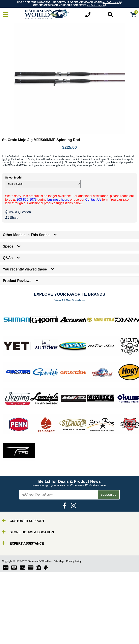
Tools (12, 641)
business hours (58, 200)
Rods (12, 623)
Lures (12, 634)
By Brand (15, 619)
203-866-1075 (27, 200)
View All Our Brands (69, 300)
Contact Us (93, 200)
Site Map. (59, 561)
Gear (12, 637)
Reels (12, 627)
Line (11, 630)
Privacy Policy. (74, 561)
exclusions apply (112, 2)
